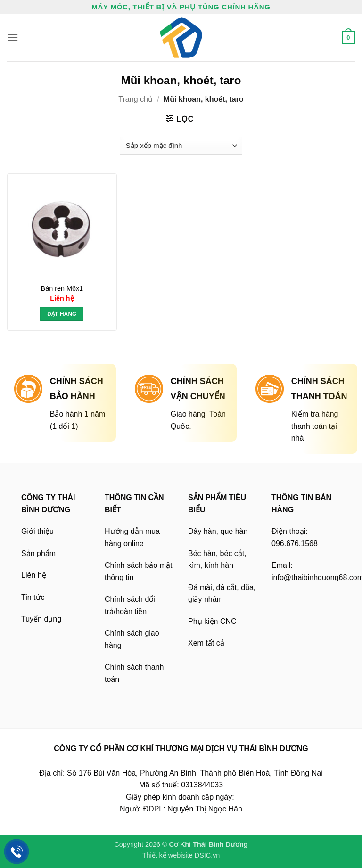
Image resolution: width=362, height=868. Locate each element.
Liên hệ (34, 575)
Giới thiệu (37, 531)
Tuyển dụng (41, 619)
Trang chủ (136, 99)
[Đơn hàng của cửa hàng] (181, 146)
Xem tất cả (206, 643)
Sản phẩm (38, 553)
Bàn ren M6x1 (62, 288)
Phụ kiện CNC (212, 621)
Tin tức (33, 597)
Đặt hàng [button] (62, 314)
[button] (13, 37)
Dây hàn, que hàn (218, 531)
